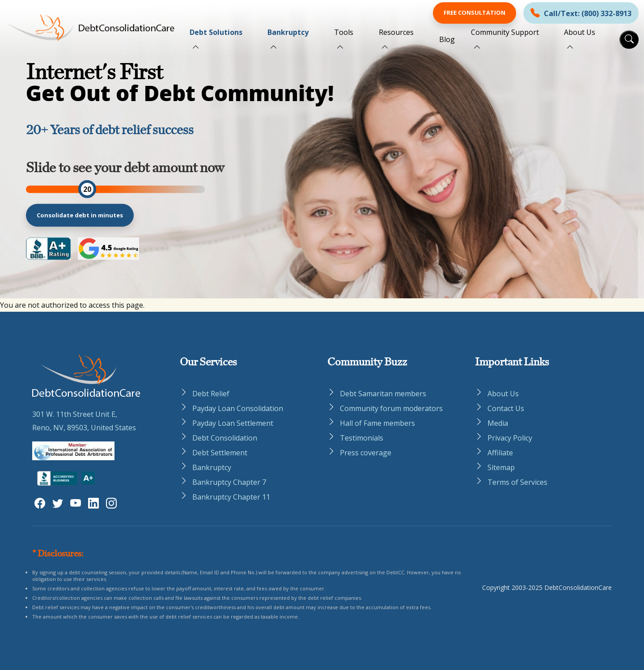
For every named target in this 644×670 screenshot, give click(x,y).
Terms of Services (517, 482)
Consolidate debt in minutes (80, 215)
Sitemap (501, 467)
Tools (344, 32)
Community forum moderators (391, 408)
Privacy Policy (510, 438)
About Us (580, 32)
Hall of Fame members (377, 423)
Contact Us (506, 408)
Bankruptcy (288, 32)
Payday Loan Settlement (233, 423)
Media (498, 423)
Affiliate (500, 453)
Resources (396, 32)
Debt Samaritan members (383, 394)
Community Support (505, 32)
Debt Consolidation (225, 438)
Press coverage (366, 453)
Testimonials (362, 438)
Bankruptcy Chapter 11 (231, 497)
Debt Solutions (216, 32)
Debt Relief (211, 394)
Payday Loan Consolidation (238, 408)
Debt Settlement (220, 453)
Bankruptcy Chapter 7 (229, 482)
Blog (447, 39)
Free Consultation (475, 13)
